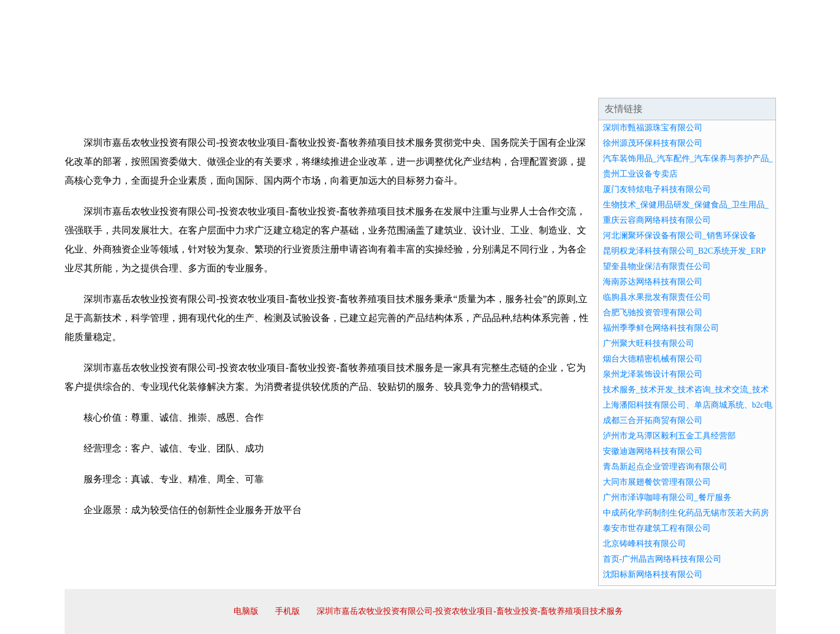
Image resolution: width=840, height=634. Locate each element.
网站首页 (103, 83)
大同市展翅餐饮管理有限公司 (657, 482)
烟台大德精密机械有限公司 (653, 359)
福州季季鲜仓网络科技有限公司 (661, 328)
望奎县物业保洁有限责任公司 (657, 266)
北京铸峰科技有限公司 (644, 544)
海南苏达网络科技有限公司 (653, 282)
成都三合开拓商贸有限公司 (653, 420)
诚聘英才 (529, 83)
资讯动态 (672, 83)
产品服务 (316, 83)
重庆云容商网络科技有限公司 (657, 220)
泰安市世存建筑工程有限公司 (657, 528)
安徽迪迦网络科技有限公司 (653, 451)
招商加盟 (458, 83)
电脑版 (246, 611)
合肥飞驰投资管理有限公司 (653, 313)
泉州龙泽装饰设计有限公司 (653, 374)
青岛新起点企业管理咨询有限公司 (665, 467)
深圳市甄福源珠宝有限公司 (653, 128)
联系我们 (601, 83)
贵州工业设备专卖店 (640, 174)
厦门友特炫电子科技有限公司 (657, 189)
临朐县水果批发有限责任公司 (657, 297)
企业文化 (245, 83)
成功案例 (387, 83)
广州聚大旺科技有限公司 (649, 343)
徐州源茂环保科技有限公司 (653, 143)
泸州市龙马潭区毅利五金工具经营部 (669, 436)
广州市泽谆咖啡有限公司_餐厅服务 (667, 497)
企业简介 (174, 83)
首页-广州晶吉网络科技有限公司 (662, 559)
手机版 (288, 611)
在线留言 (743, 83)
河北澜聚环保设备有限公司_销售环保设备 (680, 236)
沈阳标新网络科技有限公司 (653, 574)
